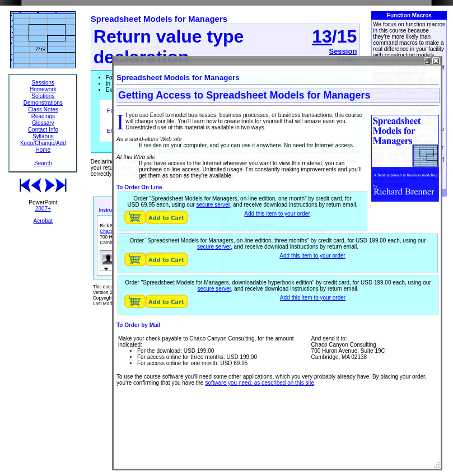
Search (43, 163)
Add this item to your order (277, 214)
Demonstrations (43, 103)
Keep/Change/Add (43, 143)
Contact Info (43, 130)
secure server (213, 205)
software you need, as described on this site (260, 383)
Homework (43, 89)
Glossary (43, 123)
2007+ (43, 209)
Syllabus (43, 136)
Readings (43, 116)
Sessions (43, 83)
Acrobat (43, 221)
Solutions (43, 96)
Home (43, 150)
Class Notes (43, 109)
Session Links (343, 55)
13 (322, 36)
